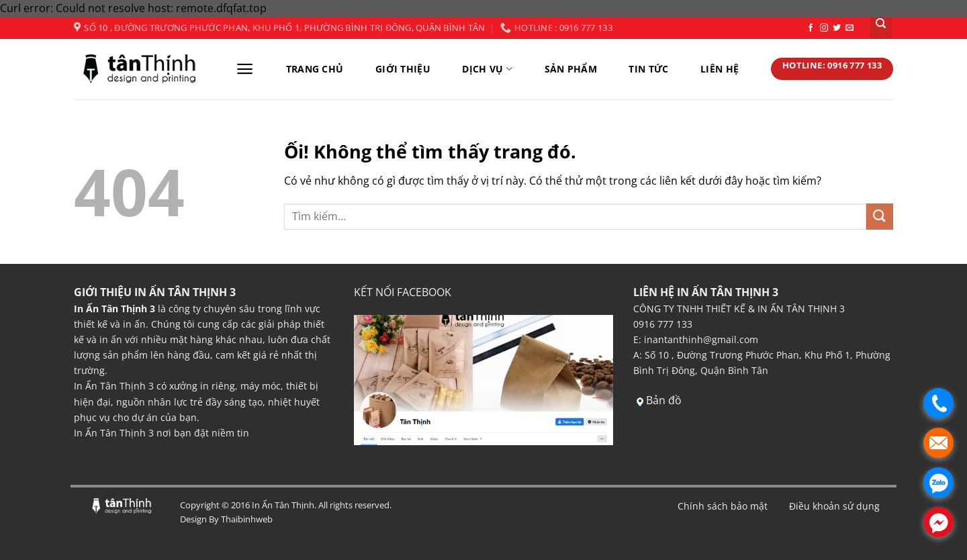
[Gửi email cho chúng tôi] (849, 28)
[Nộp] (880, 217)
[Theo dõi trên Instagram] (824, 28)
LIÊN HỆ (720, 69)
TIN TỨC (648, 69)
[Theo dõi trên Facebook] (811, 28)
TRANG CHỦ (315, 69)
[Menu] (245, 69)
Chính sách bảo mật (723, 506)
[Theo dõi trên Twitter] (837, 28)
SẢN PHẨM (571, 69)
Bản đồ (664, 400)
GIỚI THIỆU (403, 69)
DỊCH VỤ (487, 69)
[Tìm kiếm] (881, 28)
